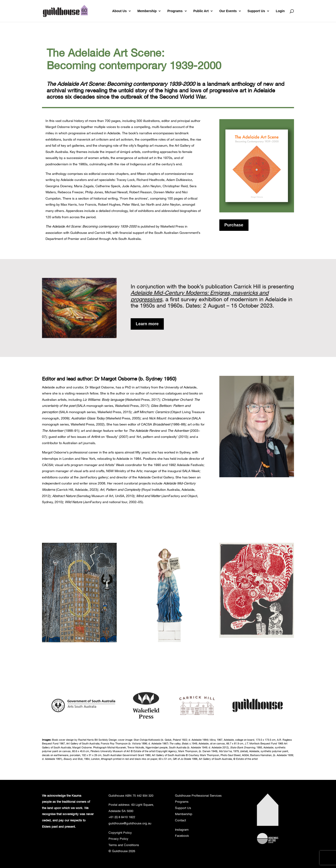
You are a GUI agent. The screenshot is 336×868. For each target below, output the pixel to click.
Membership (147, 11)
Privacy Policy (118, 839)
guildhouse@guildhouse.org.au (130, 823)
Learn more (147, 324)
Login (280, 11)
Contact (180, 820)
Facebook (182, 836)
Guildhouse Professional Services (198, 795)
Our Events (228, 11)
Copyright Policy (120, 833)
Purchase (234, 225)
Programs (175, 11)
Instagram (182, 830)
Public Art (201, 11)
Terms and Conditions (124, 845)
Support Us (256, 11)
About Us (119, 11)
